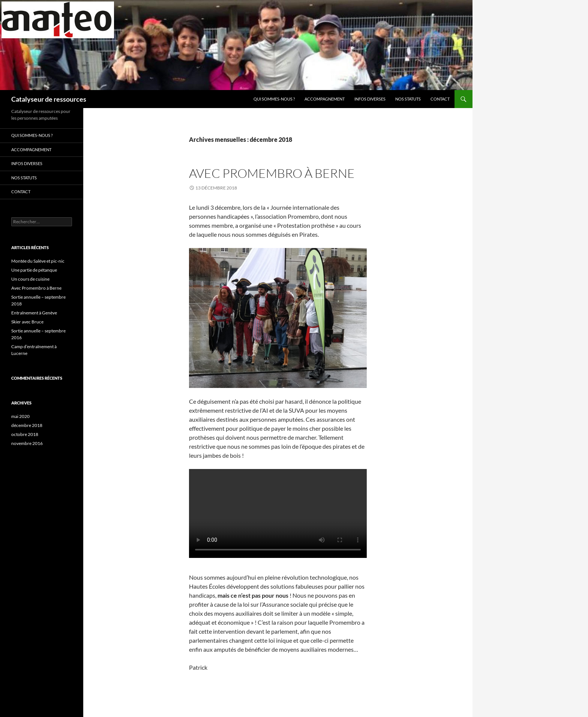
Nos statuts (408, 99)
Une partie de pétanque (34, 270)
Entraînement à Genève (34, 313)
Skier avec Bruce (27, 322)
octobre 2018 (25, 434)
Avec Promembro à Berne (272, 173)
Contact (440, 99)
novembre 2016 (27, 443)
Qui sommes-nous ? (274, 99)
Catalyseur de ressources (49, 99)
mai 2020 (20, 416)
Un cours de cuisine (30, 279)
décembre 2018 (27, 425)
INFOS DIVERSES (370, 99)
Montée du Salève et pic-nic (38, 261)
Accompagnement (325, 99)
